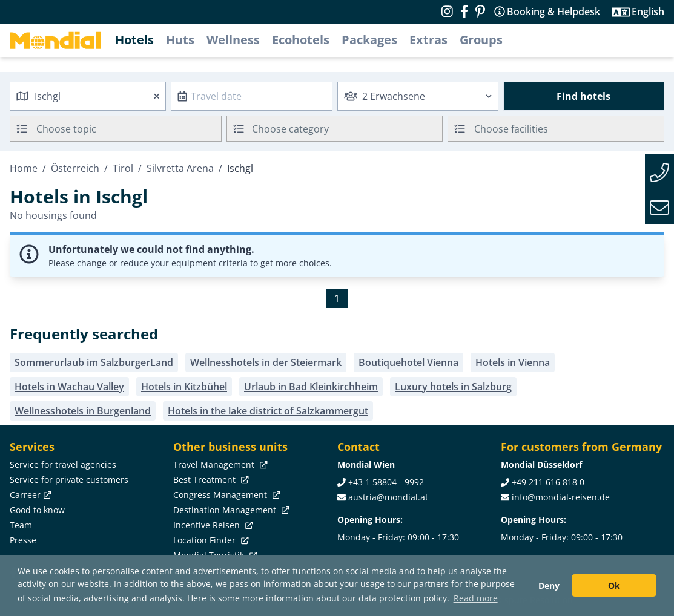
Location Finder (210, 540)
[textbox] (335, 127)
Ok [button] (614, 585)
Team (21, 525)
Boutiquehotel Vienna (408, 362)
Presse (23, 540)
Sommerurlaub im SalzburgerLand (94, 362)
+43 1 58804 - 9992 (386, 482)
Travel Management (219, 464)
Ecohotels (301, 40)
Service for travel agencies (63, 464)
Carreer (29, 495)
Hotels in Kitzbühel (184, 387)
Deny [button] (549, 585)
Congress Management (226, 495)
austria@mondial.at (388, 497)
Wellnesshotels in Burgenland (83, 411)
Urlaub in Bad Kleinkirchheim (311, 387)
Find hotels (583, 96)
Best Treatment (210, 480)
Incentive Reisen (212, 525)
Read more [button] (476, 598)
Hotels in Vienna (513, 362)
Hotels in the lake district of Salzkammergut (268, 411)
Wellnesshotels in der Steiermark (266, 362)
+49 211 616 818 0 (548, 482)
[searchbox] (130, 129)
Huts (180, 40)
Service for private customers (69, 480)
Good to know (37, 510)
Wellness (233, 40)
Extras (428, 40)
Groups (481, 40)
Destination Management (230, 510)
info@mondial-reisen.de (561, 497)
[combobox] (88, 96)
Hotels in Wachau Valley (69, 387)
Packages (369, 40)
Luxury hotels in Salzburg (453, 387)
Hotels (134, 40)
